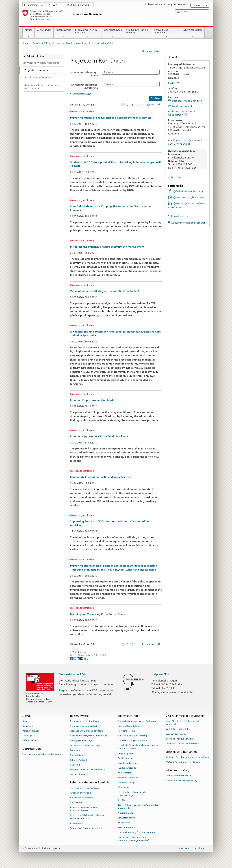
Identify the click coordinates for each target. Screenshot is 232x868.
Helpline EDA (160, 674)
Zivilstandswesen (126, 828)
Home (25, 43)
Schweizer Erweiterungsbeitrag (71, 43)
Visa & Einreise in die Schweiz (138, 33)
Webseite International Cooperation (182, 113)
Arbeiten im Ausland (80, 793)
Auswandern (76, 823)
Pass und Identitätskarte (130, 726)
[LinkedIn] (79, 658)
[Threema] (82, 658)
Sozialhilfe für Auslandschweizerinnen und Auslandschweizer (139, 747)
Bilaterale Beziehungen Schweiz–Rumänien (187, 757)
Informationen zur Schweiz (179, 739)
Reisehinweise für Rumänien (84, 721)
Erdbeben (75, 750)
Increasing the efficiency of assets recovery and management (107, 247)
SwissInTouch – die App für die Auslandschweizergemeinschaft (134, 839)
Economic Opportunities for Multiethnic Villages (99, 436)
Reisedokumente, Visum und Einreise (89, 736)
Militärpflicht (124, 773)
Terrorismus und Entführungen (86, 745)
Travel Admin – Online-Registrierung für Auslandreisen (138, 806)
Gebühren (123, 800)
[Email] (89, 658)
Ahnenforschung (126, 782)
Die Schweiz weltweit (78, 5)
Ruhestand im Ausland (81, 798)
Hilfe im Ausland (78, 760)
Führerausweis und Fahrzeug (132, 736)
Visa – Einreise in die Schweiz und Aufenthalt (182, 723)
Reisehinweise (63, 33)
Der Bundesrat (35, 5)
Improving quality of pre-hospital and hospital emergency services (111, 118)
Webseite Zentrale (181, 106)
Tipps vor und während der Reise (86, 731)
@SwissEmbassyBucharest (189, 191)
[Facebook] (72, 658)
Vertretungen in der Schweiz (84, 788)
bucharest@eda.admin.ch (187, 101)
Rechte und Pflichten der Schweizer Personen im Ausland (88, 817)
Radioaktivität (77, 755)
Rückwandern (77, 802)
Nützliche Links (125, 813)
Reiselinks (75, 765)
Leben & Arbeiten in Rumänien (87, 33)
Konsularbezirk (179, 216)
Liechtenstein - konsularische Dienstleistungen (132, 794)
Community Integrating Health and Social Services (101, 477)
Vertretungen (44, 33)
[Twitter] (75, 658)
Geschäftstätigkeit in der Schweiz (182, 744)
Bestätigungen (125, 758)
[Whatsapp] (85, 658)
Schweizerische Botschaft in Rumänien (42, 754)
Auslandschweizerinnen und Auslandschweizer (84, 809)
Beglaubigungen (126, 753)
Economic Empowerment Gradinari (91, 400)
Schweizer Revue (126, 818)
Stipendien (123, 787)
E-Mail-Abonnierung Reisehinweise (88, 770)
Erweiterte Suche (82, 94)
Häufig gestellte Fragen (82, 740)
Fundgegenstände (127, 768)
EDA (55, 5)
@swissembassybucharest (188, 197)
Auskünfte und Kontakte (178, 729)
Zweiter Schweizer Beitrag (179, 775)
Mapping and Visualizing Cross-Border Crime (97, 614)
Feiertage (177, 177)
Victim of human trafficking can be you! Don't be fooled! (105, 291)
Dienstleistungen (113, 33)
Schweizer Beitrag (193, 33)
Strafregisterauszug (128, 777)
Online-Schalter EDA (72, 674)
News (25, 721)
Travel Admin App (79, 774)
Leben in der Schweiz (176, 734)
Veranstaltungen (31, 731)
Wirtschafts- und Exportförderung (183, 762)
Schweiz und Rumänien (167, 33)
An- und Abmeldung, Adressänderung (137, 721)
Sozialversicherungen (128, 763)
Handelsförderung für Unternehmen (136, 832)
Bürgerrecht (124, 823)
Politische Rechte (126, 731)
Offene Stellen (30, 740)
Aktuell (29, 33)
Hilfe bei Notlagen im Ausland (133, 740)
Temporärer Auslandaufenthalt (86, 828)
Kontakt (172, 57)
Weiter (151, 105)
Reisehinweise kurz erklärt (84, 726)
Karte (173, 83)
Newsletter (28, 726)
